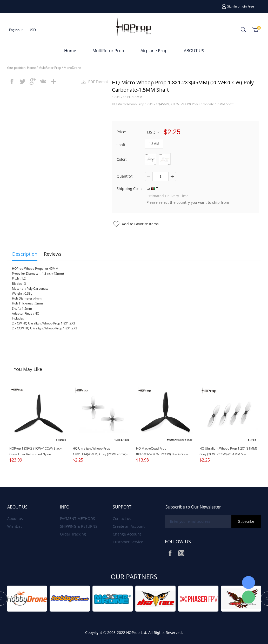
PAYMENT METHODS (78, 518)
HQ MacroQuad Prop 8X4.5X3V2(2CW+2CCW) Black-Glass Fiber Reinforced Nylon (162, 454)
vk (43, 82)
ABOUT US (194, 51)
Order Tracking (73, 534)
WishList (15, 526)
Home (70, 51)
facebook (12, 82)
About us (15, 518)
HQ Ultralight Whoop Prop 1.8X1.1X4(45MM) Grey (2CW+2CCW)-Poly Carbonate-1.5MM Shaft (100, 454)
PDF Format (98, 82)
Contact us (122, 518)
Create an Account (129, 526)
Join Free (248, 6)
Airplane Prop (154, 51)
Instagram (181, 553)
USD (153, 132)
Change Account (127, 534)
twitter (22, 82)
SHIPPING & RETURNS (79, 526)
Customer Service (128, 542)
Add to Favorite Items (140, 224)
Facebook (170, 553)
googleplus (33, 82)
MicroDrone (72, 68)
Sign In (232, 6)
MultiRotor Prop (108, 51)
